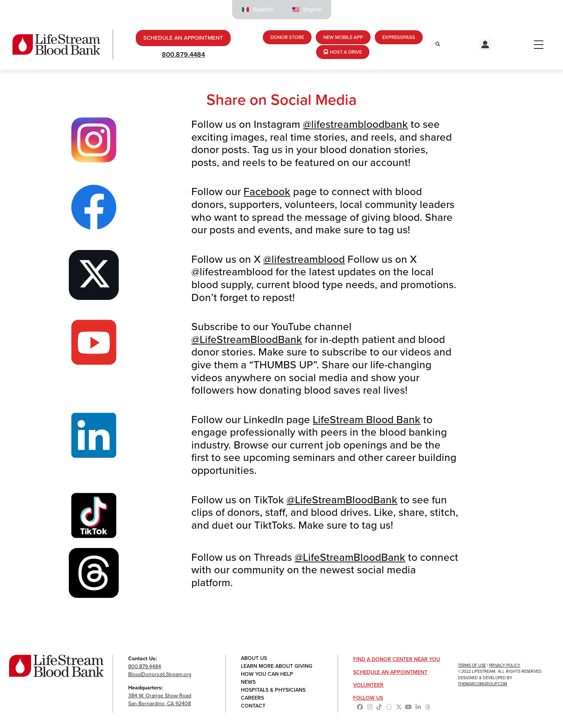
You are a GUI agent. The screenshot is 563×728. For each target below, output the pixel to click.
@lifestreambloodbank (355, 124)
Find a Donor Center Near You (397, 659)
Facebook (267, 192)
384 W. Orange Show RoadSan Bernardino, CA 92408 (160, 700)
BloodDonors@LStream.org (160, 674)
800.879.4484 (183, 54)
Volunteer (368, 685)
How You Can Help (267, 674)
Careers (252, 698)
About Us (254, 659)
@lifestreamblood (304, 259)
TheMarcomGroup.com (482, 684)
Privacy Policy (505, 665)
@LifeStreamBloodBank (247, 339)
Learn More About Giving (277, 667)
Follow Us (368, 698)
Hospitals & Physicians (273, 690)
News (248, 682)
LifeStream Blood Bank (367, 420)
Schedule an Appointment (390, 672)
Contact (253, 706)
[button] (485, 45)
